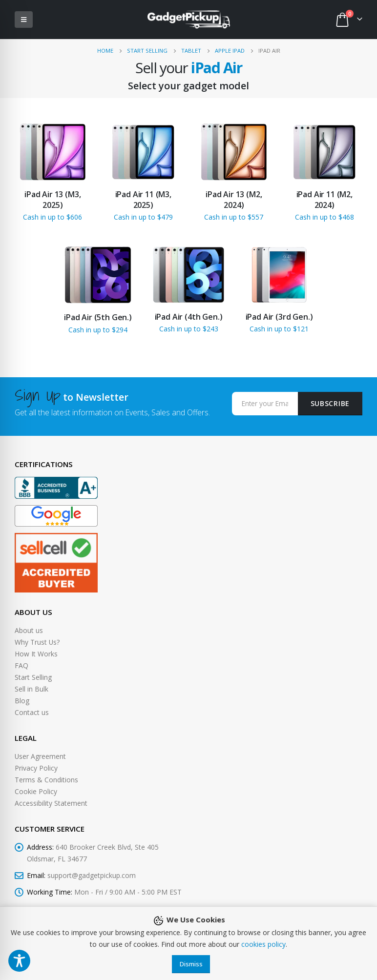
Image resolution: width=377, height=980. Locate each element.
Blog (22, 701)
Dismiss (191, 964)
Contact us (32, 712)
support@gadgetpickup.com (92, 875)
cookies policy (263, 944)
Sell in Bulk (31, 689)
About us (29, 630)
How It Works (36, 654)
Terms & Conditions (46, 780)
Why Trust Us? (37, 642)
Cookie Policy (36, 791)
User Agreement (40, 756)
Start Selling (33, 677)
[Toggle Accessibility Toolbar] (19, 961)
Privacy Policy (36, 768)
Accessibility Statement (51, 803)
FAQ (21, 665)
